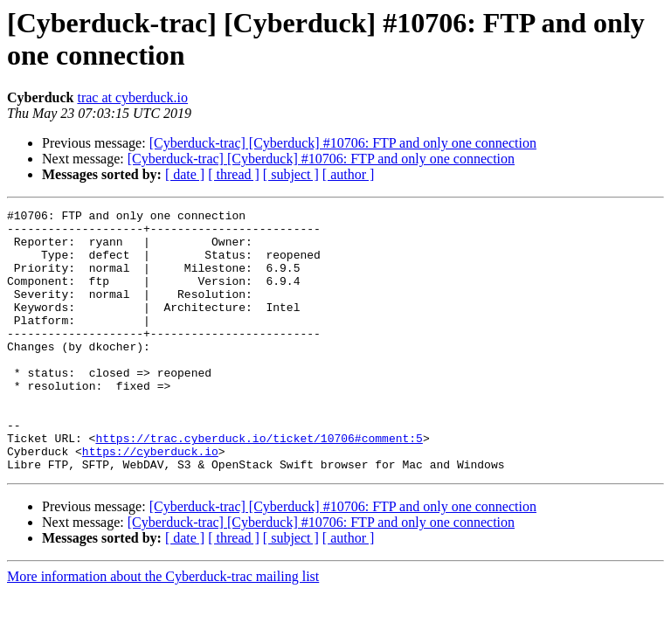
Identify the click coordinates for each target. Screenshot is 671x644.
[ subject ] (291, 174)
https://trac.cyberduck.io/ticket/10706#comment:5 (259, 485)
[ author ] (349, 174)
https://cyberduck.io (150, 501)
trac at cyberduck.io (132, 97)
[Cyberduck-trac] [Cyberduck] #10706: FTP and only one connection (343, 143)
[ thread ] (234, 174)
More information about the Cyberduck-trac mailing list (163, 629)
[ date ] (185, 174)
